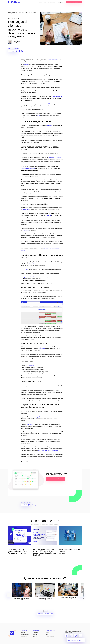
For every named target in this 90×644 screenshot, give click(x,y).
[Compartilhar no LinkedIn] (22, 51)
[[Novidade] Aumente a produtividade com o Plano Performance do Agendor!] (20, 536)
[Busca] (76, 7)
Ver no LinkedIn (17, 43)
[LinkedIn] (71, 636)
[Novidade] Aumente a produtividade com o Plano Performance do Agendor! (17, 551)
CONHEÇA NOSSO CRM (74, 2)
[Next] (81, 595)
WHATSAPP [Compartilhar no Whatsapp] (13, 51)
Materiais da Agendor (45, 614)
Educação (48, 632)
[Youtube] (80, 636)
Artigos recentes (43, 2)
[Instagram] (76, 636)
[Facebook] (67, 636)
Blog (47, 635)
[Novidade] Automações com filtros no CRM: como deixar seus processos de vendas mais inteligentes (45, 552)
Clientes (35, 635)
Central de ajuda (50, 637)
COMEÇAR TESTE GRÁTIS (55, 479)
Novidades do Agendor (14, 19)
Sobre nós (23, 632)
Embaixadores (24, 637)
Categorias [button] (60, 2)
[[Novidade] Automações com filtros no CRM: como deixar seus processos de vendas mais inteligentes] (45, 536)
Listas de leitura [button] (52, 2)
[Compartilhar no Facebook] (19, 51)
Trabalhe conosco (25, 635)
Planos (35, 637)
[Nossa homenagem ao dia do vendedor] (70, 536)
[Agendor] (13, 2)
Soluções (36, 632)
